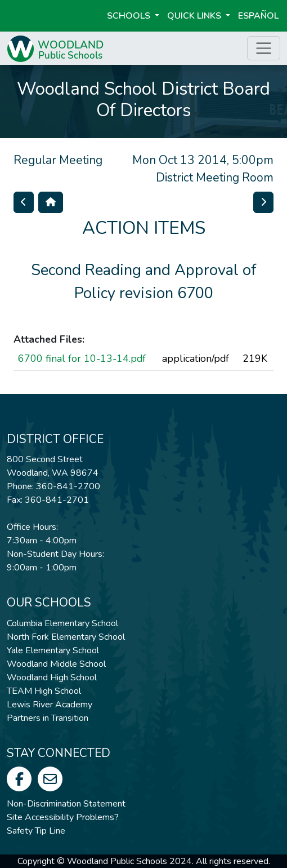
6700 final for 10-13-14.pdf (82, 358)
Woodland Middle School (56, 664)
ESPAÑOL (258, 16)
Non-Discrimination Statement (66, 804)
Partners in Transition (48, 718)
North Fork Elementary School (66, 637)
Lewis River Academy (50, 705)
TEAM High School (44, 691)
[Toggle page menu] (264, 48)
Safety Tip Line (36, 831)
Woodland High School (52, 677)
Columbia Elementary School (62, 623)
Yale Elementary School (53, 650)
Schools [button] (130, 16)
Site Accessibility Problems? (63, 817)
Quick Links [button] (195, 16)
